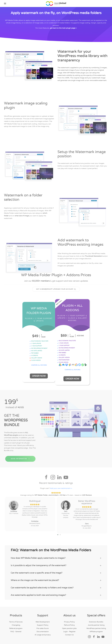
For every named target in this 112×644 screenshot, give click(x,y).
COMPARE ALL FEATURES (39, 365)
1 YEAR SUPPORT (35, 346)
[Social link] (89, 635)
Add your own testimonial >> (61, 488)
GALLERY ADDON (35, 358)
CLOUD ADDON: (63, 362)
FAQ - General (16, 630)
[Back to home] (56, 4)
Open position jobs (69, 627)
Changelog (16, 624)
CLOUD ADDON (35, 361)
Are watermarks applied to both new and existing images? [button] (56, 594)
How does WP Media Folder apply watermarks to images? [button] (56, 557)
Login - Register (69, 630)
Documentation (43, 630)
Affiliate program (96, 630)
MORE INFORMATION (20, 460)
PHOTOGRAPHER (63, 360)
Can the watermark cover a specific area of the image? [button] (56, 572)
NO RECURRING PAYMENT (38, 349)
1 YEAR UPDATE (35, 344)
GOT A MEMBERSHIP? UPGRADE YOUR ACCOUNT (56, 290)
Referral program (16, 627)
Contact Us (69, 634)
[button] (5, 4)
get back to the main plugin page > (63, 28)
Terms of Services (16, 621)
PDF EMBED (34, 353)
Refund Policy (69, 624)
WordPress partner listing (96, 627)
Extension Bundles (96, 621)
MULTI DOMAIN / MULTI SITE (39, 341)
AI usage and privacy (43, 634)
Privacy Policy (69, 621)
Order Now (38, 376)
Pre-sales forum (43, 627)
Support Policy (43, 624)
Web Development (43, 621)
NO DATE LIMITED (35, 351)
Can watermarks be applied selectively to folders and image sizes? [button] (56, 587)
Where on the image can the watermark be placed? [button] (56, 579)
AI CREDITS (33, 356)
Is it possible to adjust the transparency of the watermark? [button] (56, 564)
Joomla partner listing (96, 624)
